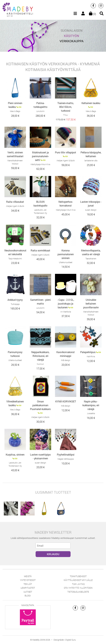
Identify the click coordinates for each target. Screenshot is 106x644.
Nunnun (40, 364)
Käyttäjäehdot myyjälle (78, 580)
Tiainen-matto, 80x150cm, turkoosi (66, 107)
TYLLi (66, 115)
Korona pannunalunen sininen (66, 254)
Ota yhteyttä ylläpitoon (78, 588)
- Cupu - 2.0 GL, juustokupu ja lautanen (66, 304)
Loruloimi (40, 111)
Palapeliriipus (88, 352)
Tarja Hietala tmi (15, 259)
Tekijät (28, 584)
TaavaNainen (91, 259)
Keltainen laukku (91, 103)
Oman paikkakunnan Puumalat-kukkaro (40, 405)
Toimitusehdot (78, 576)
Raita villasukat (15, 202)
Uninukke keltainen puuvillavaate (91, 304)
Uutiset (28, 592)
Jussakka (91, 413)
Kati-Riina (91, 356)
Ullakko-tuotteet (66, 262)
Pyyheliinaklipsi (66, 454)
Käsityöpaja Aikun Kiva (40, 164)
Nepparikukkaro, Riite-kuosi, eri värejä (40, 356)
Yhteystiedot (28, 580)
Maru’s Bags (15, 111)
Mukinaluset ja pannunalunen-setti (40, 156)
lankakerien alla (91, 160)
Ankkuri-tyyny (15, 300)
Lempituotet (28, 588)
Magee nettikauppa (66, 459)
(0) (92, 14)
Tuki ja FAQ (78, 584)
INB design (66, 360)
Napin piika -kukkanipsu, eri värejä (91, 405)
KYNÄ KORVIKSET (66, 401)
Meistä (28, 576)
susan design (91, 210)
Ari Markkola (66, 312)
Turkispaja (15, 304)
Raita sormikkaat (40, 250)
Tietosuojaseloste (78, 592)
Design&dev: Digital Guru (65, 640)
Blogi (28, 596)
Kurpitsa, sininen (15, 454)
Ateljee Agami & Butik (66, 160)
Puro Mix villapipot (66, 152)
